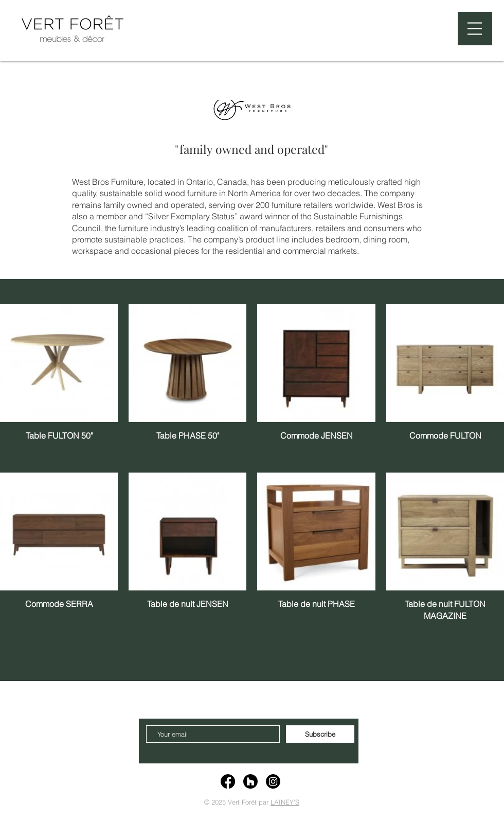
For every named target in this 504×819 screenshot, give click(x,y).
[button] (475, 29)
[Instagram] (273, 781)
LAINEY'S (285, 802)
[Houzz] (250, 781)
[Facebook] (228, 781)
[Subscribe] (320, 734)
